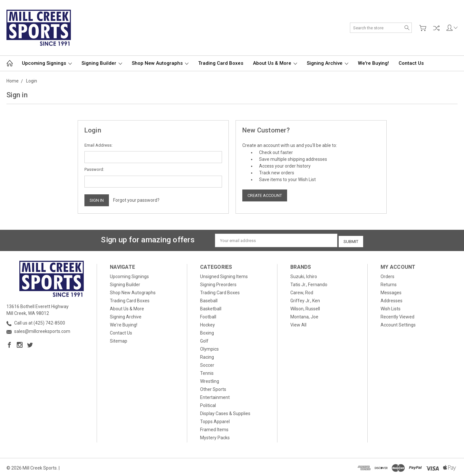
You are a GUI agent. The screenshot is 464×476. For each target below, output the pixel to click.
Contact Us (411, 63)
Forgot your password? (136, 200)
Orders (387, 275)
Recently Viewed (397, 315)
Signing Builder (102, 63)
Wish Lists (391, 307)
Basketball (211, 307)
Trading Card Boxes (221, 63)
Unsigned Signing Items (224, 275)
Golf (204, 339)
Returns (389, 283)
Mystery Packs (215, 436)
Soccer (207, 364)
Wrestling (210, 380)
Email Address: (98, 145)
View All (298, 323)
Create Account (265, 195)
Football (208, 315)
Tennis (207, 372)
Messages (391, 291)
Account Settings (398, 323)
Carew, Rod (302, 291)
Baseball (209, 299)
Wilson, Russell (305, 307)
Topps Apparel (215, 420)
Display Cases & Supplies (225, 412)
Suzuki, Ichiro (304, 275)
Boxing (207, 331)
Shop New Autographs (160, 63)
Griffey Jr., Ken (305, 299)
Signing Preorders (218, 283)
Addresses (391, 299)
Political (208, 404)
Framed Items (214, 428)
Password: (94, 169)
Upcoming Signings (47, 63)
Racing (207, 355)
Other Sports (213, 388)
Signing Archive (328, 63)
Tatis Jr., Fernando (309, 283)
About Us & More (275, 63)
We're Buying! (373, 63)
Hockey (208, 323)
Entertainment (215, 396)
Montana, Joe (304, 315)
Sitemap (119, 339)
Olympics (209, 347)
